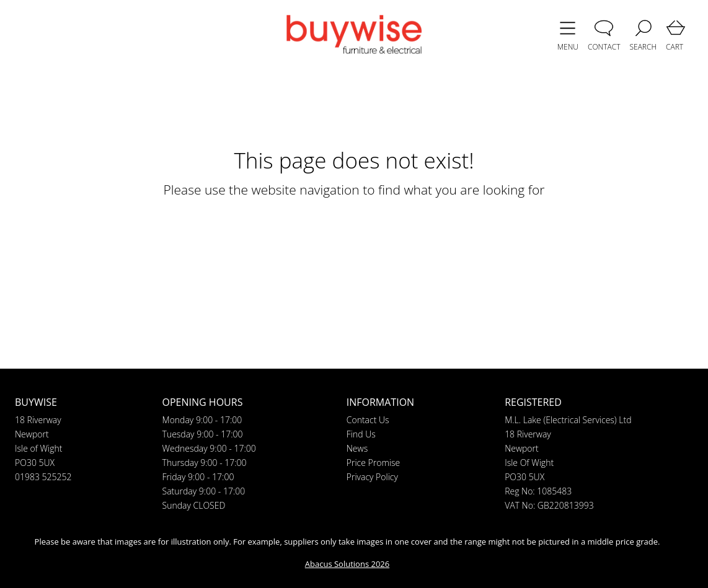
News (357, 448)
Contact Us (368, 420)
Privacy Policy (372, 477)
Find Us (361, 434)
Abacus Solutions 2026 (347, 564)
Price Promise (373, 463)
